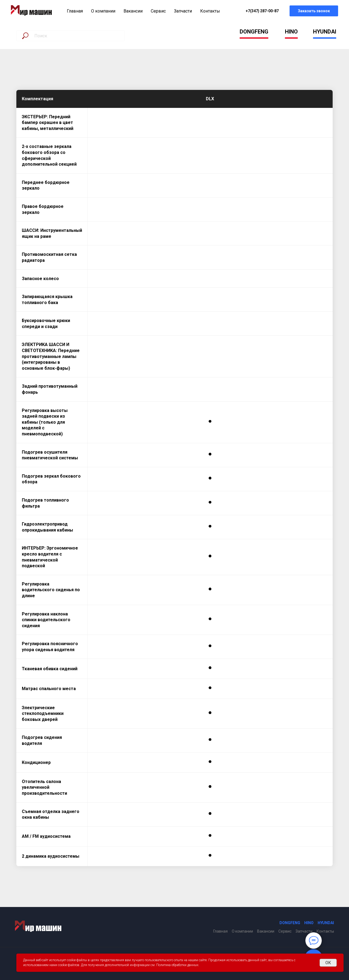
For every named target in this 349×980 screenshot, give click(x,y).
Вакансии (133, 11)
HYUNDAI (325, 32)
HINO (291, 32)
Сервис (158, 11)
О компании (103, 11)
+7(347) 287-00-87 (262, 11)
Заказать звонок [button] (314, 11)
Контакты (210, 11)
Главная (75, 11)
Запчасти (183, 11)
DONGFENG (254, 32)
